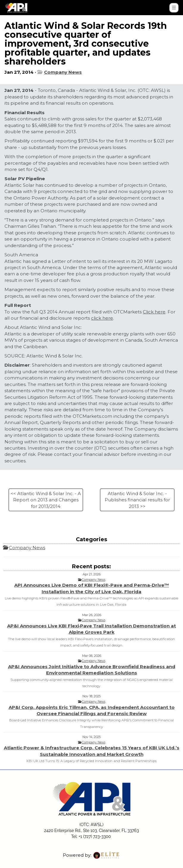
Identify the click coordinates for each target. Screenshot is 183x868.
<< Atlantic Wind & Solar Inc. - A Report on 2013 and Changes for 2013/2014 (46, 500)
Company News (63, 72)
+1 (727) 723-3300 (95, 836)
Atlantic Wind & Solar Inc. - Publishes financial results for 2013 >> (137, 500)
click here (102, 318)
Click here (154, 312)
